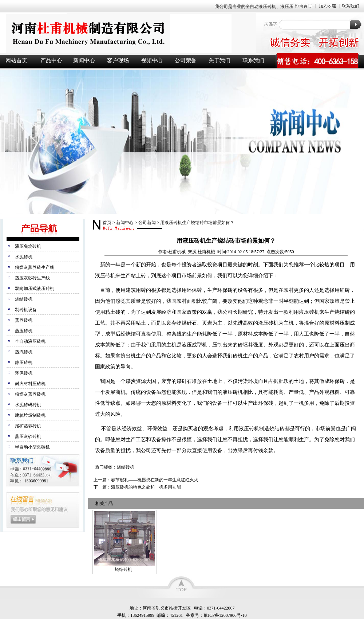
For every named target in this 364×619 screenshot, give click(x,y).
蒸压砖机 (24, 331)
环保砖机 (24, 373)
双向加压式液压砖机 (35, 289)
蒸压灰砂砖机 (28, 436)
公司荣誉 (186, 60)
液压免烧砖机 (28, 246)
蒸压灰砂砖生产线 (32, 278)
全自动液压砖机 (30, 341)
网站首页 (16, 60)
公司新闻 (147, 223)
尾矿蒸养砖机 (28, 426)
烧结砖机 (24, 299)
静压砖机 (24, 363)
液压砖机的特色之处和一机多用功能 (146, 487)
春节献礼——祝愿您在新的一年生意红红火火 (155, 480)
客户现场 (118, 60)
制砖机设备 (26, 310)
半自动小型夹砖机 (32, 447)
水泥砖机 (24, 257)
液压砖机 (127, 33)
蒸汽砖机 (24, 352)
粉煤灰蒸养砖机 (30, 394)
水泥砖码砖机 (28, 405)
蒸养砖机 (24, 320)
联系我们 (253, 60)
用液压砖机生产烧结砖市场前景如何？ (197, 223)
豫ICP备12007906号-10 (225, 615)
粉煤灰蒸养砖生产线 (35, 267)
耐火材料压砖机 (30, 384)
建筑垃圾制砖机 (30, 415)
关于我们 (219, 60)
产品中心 (51, 60)
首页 (107, 223)
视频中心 (152, 60)
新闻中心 (84, 60)
